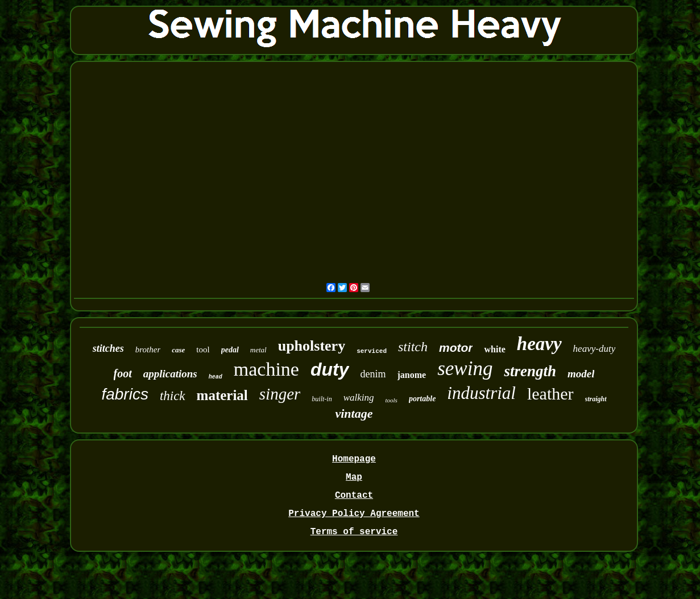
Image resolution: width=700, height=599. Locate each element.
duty (330, 369)
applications (170, 374)
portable (422, 399)
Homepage (354, 459)
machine (266, 369)
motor (456, 348)
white (494, 349)
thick (173, 396)
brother (148, 350)
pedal (230, 350)
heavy (539, 344)
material (222, 395)
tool (203, 350)
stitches (108, 348)
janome (412, 375)
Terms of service (354, 532)
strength (530, 371)
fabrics (125, 394)
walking (359, 398)
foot (123, 373)
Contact (354, 496)
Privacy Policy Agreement (354, 514)
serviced (372, 351)
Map (354, 477)
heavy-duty (595, 349)
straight (596, 399)
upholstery (312, 346)
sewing (465, 369)
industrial (481, 393)
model (581, 374)
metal (258, 350)
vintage (354, 413)
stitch (413, 347)
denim (373, 374)
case (178, 350)
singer (280, 394)
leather (550, 394)
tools (392, 400)
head (216, 377)
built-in (322, 399)
